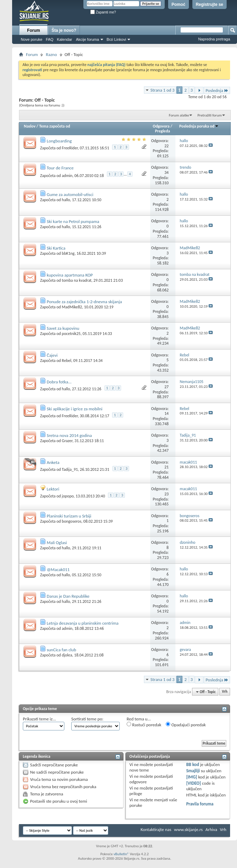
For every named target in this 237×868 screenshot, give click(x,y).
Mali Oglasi (57, 543)
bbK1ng (68, 253)
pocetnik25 (71, 334)
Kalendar (64, 39)
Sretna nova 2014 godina (69, 435)
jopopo (68, 496)
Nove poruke (31, 39)
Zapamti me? (103, 12)
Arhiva (211, 829)
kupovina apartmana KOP (70, 275)
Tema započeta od (54, 126)
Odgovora (161, 126)
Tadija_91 (70, 469)
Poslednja (217, 90)
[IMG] (192, 777)
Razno (51, 54)
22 (166, 146)
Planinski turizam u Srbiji (69, 516)
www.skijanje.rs (188, 829)
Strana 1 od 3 (163, 90)
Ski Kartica (56, 248)
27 (166, 387)
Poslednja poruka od (199, 126)
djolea (67, 655)
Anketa (53, 462)
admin (67, 175)
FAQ (49, 39)
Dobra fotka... (59, 382)
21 (166, 467)
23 (166, 494)
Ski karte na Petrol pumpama (73, 221)
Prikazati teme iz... (39, 719)
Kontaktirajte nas (156, 829)
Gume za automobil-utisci (70, 194)
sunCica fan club (61, 650)
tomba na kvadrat (77, 280)
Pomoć (179, 4)
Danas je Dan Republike (68, 596)
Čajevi (52, 355)
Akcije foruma (87, 39)
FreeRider (70, 148)
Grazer (67, 441)
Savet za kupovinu (63, 328)
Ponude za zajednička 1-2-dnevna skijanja (84, 302)
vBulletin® (121, 854)
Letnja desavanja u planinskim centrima (83, 623)
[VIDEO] (194, 783)
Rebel (67, 361)
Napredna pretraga (214, 39)
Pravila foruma (200, 804)
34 (166, 172)
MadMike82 (72, 307)
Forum (33, 30)
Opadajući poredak (186, 725)
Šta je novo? (64, 30)
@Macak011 (58, 570)
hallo (66, 200)
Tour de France (60, 168)
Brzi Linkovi (116, 39)
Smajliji (193, 771)
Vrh (225, 692)
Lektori (53, 489)
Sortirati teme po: (87, 719)
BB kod (193, 764)
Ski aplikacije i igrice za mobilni (75, 409)
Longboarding (59, 141)
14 (166, 413)
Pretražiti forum (210, 115)
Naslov (30, 126)
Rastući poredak (144, 725)
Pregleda (163, 131)
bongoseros (72, 521)
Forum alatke (179, 115)
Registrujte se (209, 4)
